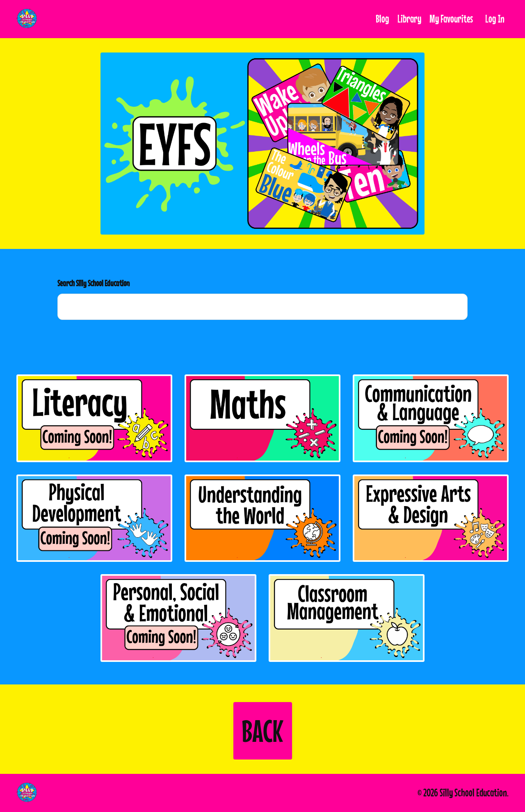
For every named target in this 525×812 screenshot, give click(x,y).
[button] (263, 731)
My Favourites (451, 19)
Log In (495, 19)
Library (409, 19)
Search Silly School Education (94, 283)
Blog (382, 19)
